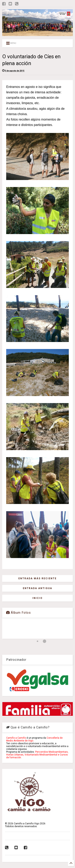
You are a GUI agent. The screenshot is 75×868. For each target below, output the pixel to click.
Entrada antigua (37, 588)
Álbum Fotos (18, 613)
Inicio (37, 598)
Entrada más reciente (37, 578)
